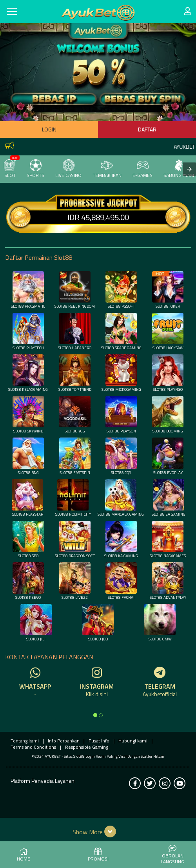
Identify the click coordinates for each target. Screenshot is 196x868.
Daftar (147, 129)
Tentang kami (25, 741)
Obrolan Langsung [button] (172, 855)
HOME (24, 855)
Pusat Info (99, 741)
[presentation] (189, 169)
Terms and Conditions (33, 747)
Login (49, 129)
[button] (98, 832)
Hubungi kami (133, 741)
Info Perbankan (64, 741)
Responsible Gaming (87, 747)
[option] (95, 715)
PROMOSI (98, 855)
